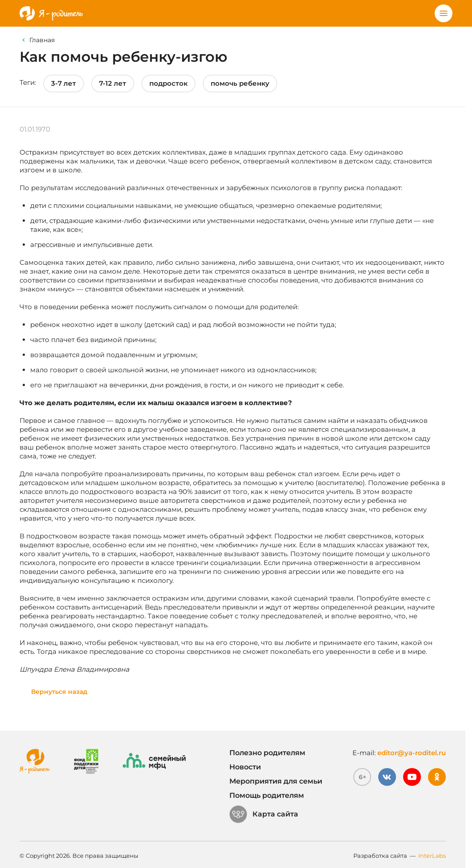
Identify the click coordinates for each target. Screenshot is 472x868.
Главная (42, 40)
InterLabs (432, 856)
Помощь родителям (267, 795)
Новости (245, 767)
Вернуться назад (59, 692)
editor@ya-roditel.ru (412, 753)
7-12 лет (113, 83)
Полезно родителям (267, 753)
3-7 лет (64, 83)
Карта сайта (264, 814)
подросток (168, 83)
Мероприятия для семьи (276, 781)
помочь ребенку (240, 83)
